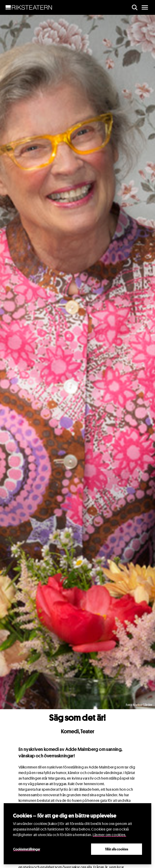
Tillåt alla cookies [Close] (117, 849)
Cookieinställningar (27, 849)
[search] (135, 7)
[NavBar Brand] (29, 7)
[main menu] (145, 7)
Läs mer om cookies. (109, 835)
